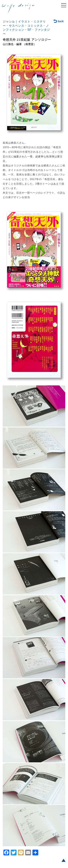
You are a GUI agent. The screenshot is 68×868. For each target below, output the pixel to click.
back (59, 21)
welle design (18, 9)
